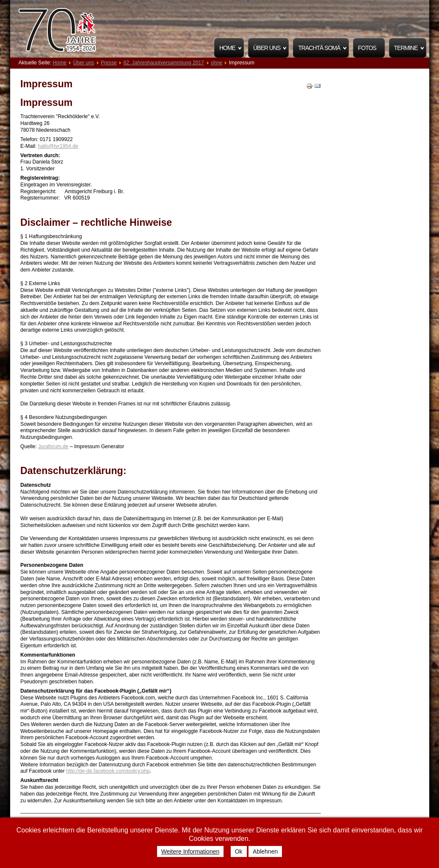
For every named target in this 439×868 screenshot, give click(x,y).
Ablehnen (265, 851)
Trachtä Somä (319, 48)
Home (227, 48)
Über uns (267, 48)
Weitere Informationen (190, 851)
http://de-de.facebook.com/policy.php (108, 771)
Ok (239, 851)
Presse (109, 63)
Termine (406, 48)
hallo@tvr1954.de (58, 146)
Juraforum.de (53, 446)
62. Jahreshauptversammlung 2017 (164, 63)
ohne (217, 63)
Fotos (367, 48)
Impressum (46, 84)
